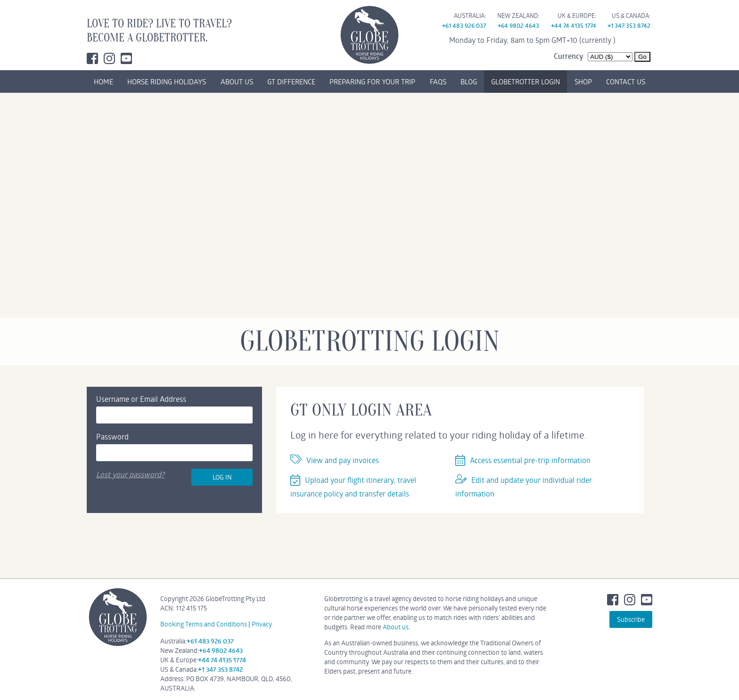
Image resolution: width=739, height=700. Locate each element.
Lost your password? (130, 474)
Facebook (92, 58)
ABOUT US (237, 81)
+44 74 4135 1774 (574, 25)
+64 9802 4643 (518, 25)
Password (112, 436)
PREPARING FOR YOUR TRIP (372, 81)
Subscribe (631, 619)
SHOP (583, 81)
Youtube (126, 58)
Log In (222, 477)
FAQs (438, 81)
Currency (568, 56)
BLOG (469, 81)
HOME (103, 81)
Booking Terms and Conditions (204, 624)
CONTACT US (626, 81)
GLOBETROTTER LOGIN (526, 81)
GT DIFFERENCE (291, 81)
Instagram (109, 58)
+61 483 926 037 (464, 25)
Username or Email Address (141, 399)
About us (396, 627)
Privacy (262, 624)
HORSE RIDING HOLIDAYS (167, 81)
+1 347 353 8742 (629, 25)
